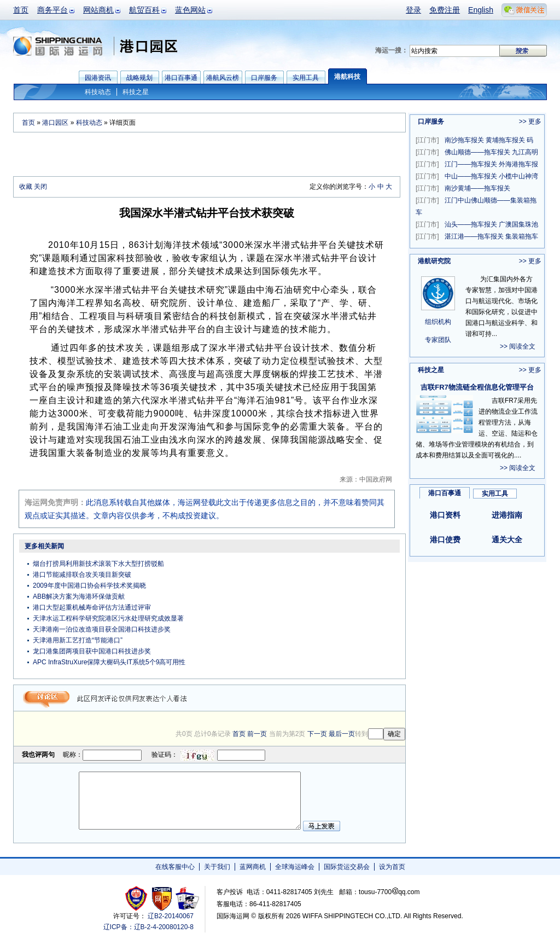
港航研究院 (434, 261)
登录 (413, 10)
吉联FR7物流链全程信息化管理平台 (477, 387)
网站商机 (98, 10)
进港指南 (507, 515)
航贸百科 (144, 10)
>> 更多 (530, 121)
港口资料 (445, 515)
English (481, 10)
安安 (187, 898)
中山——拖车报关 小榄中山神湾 (477, 176)
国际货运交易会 (347, 867)
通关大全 (507, 540)
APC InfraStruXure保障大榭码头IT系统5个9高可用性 (109, 662)
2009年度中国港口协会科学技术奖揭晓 (89, 586)
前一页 (257, 734)
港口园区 (55, 123)
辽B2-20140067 (171, 916)
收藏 (26, 187)
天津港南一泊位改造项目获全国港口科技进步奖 (102, 629)
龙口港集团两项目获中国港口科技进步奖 (92, 651)
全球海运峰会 (295, 867)
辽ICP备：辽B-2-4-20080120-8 (148, 927)
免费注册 (445, 10)
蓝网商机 (253, 867)
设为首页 (392, 867)
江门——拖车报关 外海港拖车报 (477, 164)
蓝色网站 (190, 10)
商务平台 (52, 10)
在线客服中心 (175, 867)
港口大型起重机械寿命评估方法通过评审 (92, 607)
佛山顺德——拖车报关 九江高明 (477, 152)
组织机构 (438, 322)
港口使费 (445, 540)
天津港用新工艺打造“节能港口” (78, 640)
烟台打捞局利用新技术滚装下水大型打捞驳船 (98, 564)
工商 (138, 898)
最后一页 (342, 734)
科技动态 (98, 92)
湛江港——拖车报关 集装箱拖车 (477, 236)
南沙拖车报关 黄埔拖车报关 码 (474, 140)
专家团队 (438, 340)
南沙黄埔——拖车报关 (463, 188)
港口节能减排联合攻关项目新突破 (82, 575)
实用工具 (495, 494)
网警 (162, 898)
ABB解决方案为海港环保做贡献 (79, 596)
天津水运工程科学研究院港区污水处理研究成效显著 (108, 618)
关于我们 (217, 867)
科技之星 (136, 92)
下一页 (317, 734)
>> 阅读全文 (518, 346)
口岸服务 (431, 121)
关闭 (40, 187)
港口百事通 (445, 493)
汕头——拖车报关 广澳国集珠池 (477, 224)
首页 (21, 10)
